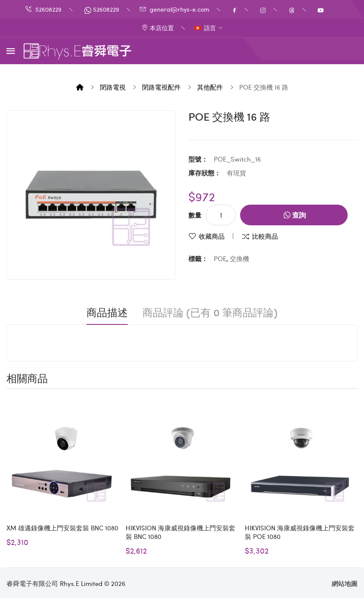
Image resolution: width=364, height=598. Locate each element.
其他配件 (210, 87)
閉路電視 (113, 87)
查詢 (295, 215)
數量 (195, 215)
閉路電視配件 (161, 87)
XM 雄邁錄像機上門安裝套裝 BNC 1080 (62, 528)
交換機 (239, 259)
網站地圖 (345, 583)
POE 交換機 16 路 (264, 87)
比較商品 (265, 236)
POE (220, 259)
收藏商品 (212, 236)
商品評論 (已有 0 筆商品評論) (210, 312)
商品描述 (107, 312)
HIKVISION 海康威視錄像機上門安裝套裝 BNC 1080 (180, 532)
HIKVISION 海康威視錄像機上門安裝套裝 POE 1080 (300, 532)
